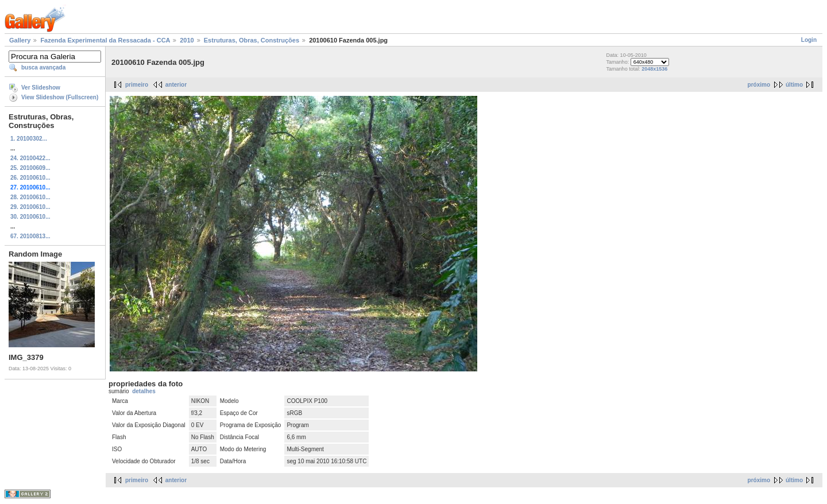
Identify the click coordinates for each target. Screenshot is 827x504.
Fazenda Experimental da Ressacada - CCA (105, 40)
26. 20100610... (30, 178)
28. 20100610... (30, 197)
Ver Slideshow (41, 88)
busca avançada (43, 67)
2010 (187, 40)
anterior (176, 85)
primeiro (137, 85)
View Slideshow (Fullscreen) (60, 97)
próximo (759, 85)
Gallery (20, 40)
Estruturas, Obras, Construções (252, 40)
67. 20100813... (30, 236)
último (794, 85)
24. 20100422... (30, 158)
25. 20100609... (30, 168)
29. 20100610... (30, 207)
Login (809, 40)
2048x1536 (654, 69)
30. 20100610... (30, 217)
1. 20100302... (29, 139)
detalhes (144, 391)
